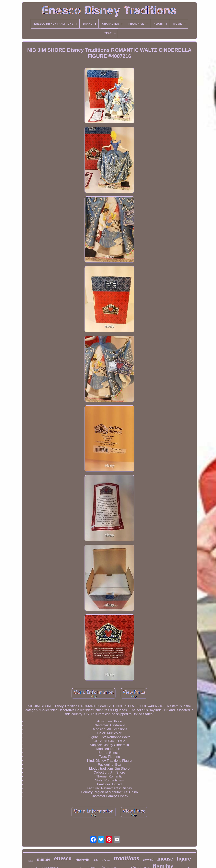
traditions (126, 858)
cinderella (82, 860)
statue (30, 861)
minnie (44, 859)
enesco (63, 858)
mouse (165, 859)
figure (184, 859)
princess (106, 860)
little (96, 860)
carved (148, 860)
